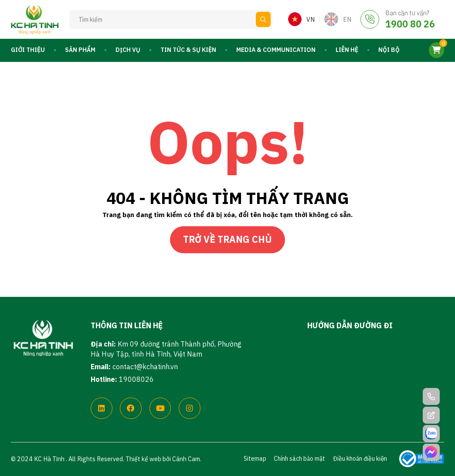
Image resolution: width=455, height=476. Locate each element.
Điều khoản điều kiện (360, 459)
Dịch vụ (128, 50)
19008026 (136, 379)
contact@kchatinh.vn (145, 367)
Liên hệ (347, 50)
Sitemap (255, 459)
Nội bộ (389, 50)
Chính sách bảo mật (299, 459)
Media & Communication (276, 50)
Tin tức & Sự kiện (188, 50)
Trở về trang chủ (227, 239)
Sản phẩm (80, 50)
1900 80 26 (410, 24)
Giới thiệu (28, 50)
